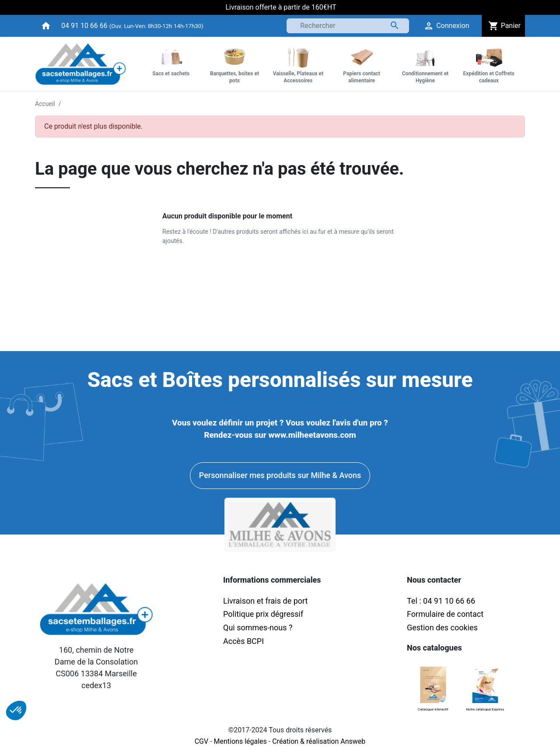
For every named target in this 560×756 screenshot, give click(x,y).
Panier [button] (503, 26)
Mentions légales (240, 741)
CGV (202, 741)
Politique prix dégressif (263, 614)
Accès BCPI (243, 641)
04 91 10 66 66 (84, 26)
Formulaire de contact (445, 614)
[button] (16, 710)
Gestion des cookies (442, 628)
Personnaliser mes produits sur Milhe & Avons (280, 475)
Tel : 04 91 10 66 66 (441, 601)
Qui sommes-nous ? (258, 628)
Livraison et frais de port (266, 601)
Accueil (45, 104)
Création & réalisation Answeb (319, 741)
